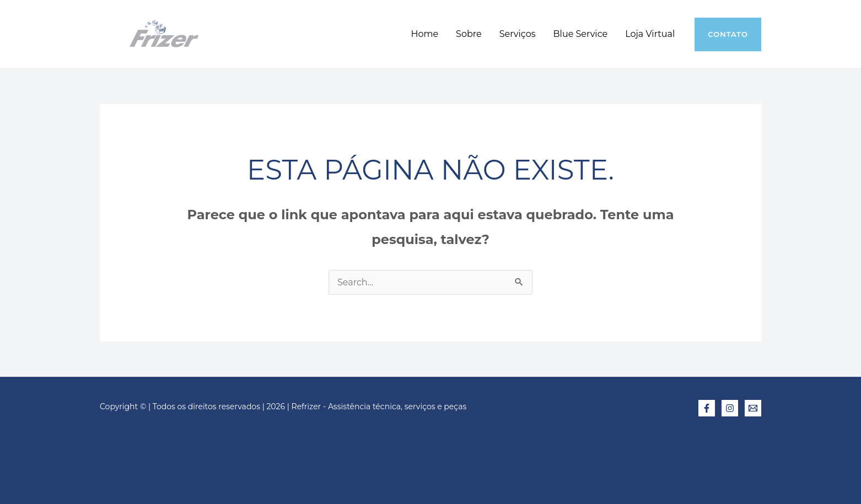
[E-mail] (753, 408)
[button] (728, 34)
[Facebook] (707, 408)
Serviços (518, 34)
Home (424, 34)
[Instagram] (730, 408)
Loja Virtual (650, 34)
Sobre (469, 34)
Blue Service (581, 34)
